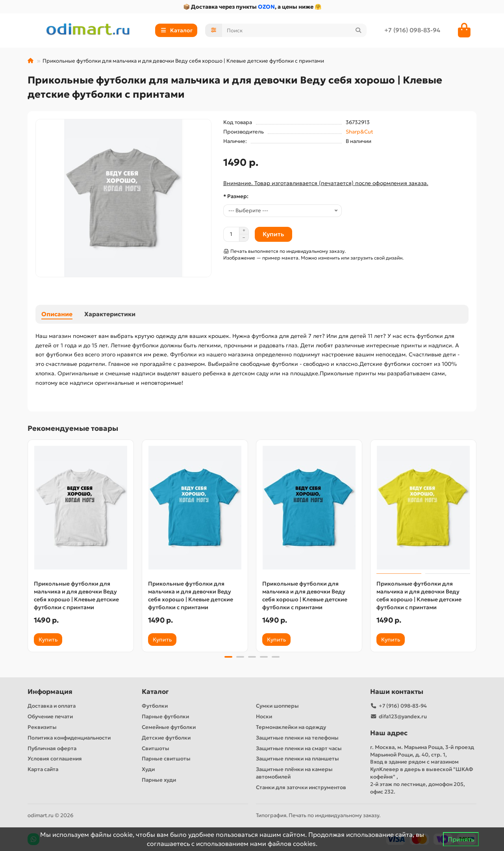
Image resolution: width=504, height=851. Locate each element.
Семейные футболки (169, 727)
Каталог (155, 692)
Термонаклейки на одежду (291, 727)
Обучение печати (50, 717)
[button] (228, 657)
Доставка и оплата (52, 706)
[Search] (295, 30)
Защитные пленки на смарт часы (299, 748)
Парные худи (159, 780)
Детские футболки (166, 738)
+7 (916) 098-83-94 (412, 30)
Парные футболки (165, 717)
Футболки (155, 706)
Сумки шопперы (277, 706)
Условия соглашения (55, 759)
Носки (264, 717)
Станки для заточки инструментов (301, 787)
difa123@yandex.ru (403, 717)
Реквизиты (42, 727)
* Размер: (236, 196)
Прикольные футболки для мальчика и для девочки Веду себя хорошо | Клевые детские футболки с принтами (76, 595)
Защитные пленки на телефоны (297, 738)
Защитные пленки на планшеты (297, 759)
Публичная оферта (52, 748)
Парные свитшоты (166, 759)
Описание (57, 314)
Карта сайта (43, 769)
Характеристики (110, 314)
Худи (148, 769)
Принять (461, 839)
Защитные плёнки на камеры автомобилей (294, 773)
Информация (50, 692)
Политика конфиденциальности (69, 738)
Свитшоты (156, 748)
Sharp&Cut (359, 132)
